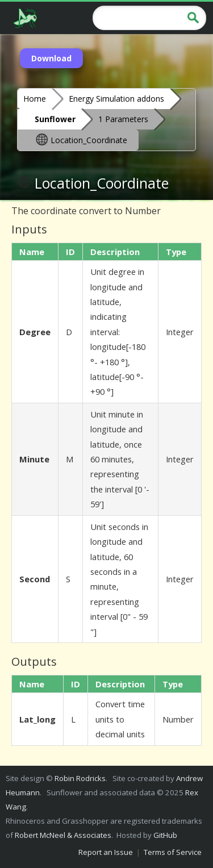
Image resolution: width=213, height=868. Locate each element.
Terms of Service (173, 852)
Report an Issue (106, 852)
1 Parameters (123, 119)
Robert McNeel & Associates (63, 835)
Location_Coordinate (81, 139)
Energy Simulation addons (116, 99)
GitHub (165, 835)
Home (35, 99)
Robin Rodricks (80, 778)
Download (51, 58)
